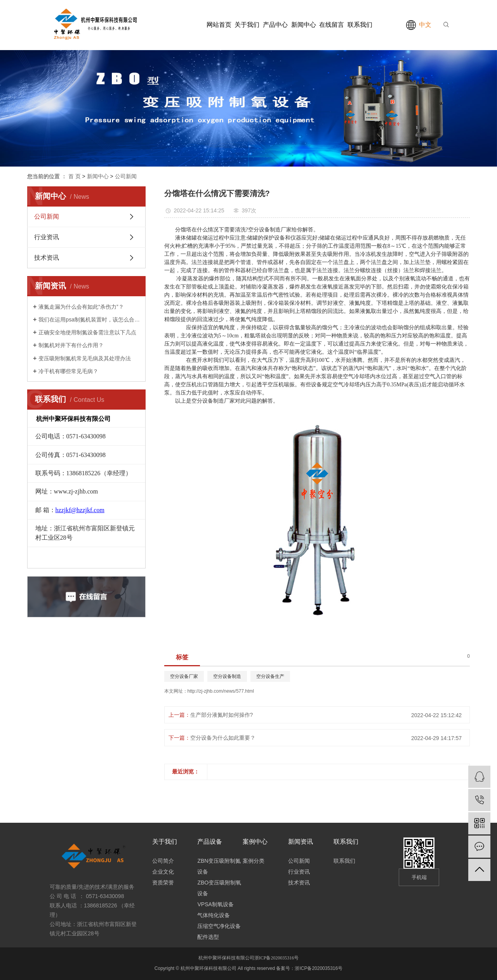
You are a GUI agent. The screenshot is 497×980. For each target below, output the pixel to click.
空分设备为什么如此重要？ (223, 738)
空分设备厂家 (184, 676)
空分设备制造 (227, 676)
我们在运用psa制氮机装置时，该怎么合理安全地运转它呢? (89, 320)
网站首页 (219, 25)
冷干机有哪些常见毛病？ (68, 371)
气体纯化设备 (214, 915)
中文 (425, 25)
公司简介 (163, 861)
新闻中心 (304, 25)
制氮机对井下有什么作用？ (71, 345)
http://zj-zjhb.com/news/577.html (221, 691)
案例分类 (254, 861)
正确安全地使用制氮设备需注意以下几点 (87, 332)
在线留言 (332, 25)
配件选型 (208, 937)
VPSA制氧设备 (215, 904)
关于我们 (247, 25)
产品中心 (275, 25)
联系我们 (360, 25)
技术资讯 (47, 258)
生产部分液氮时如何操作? (222, 715)
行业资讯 (47, 237)
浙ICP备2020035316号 (277, 958)
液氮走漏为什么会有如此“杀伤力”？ (81, 307)
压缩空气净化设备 (219, 926)
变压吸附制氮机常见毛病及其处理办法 (85, 358)
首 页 (75, 176)
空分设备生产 (270, 676)
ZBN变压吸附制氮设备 (219, 866)
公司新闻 (126, 176)
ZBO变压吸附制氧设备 (219, 888)
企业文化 (163, 872)
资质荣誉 (163, 883)
